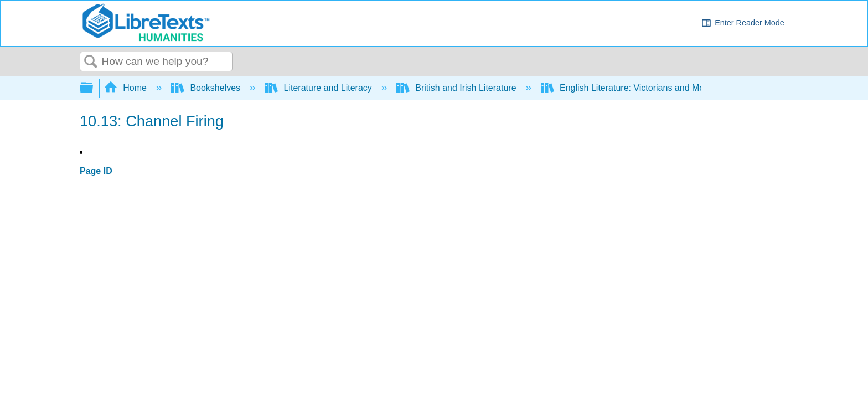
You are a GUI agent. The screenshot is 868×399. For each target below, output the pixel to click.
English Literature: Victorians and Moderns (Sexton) (653, 88)
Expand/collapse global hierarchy (94, 88)
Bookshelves (207, 88)
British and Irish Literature (458, 88)
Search (91, 62)
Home (127, 88)
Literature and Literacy (319, 88)
